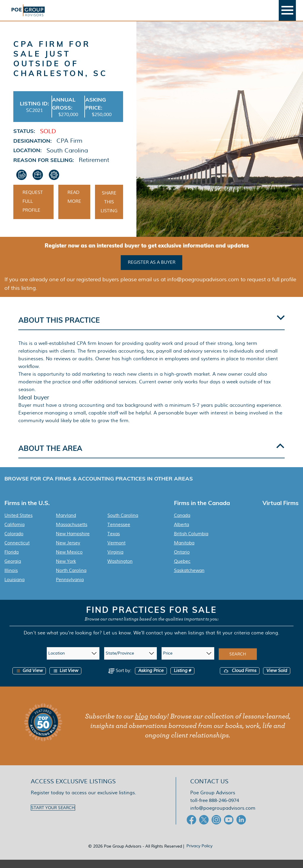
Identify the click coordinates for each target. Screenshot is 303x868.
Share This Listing (109, 211)
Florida (12, 560)
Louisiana (14, 588)
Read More (74, 206)
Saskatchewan (189, 579)
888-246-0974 (224, 809)
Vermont (116, 551)
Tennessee (119, 533)
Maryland (66, 524)
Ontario (182, 560)
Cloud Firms (240, 679)
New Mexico (69, 560)
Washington (120, 570)
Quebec (182, 570)
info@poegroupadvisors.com (223, 816)
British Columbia (191, 542)
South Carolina (123, 524)
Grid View (29, 679)
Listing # (182, 679)
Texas (114, 542)
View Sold (277, 679)
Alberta (182, 533)
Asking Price (151, 679)
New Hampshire (73, 542)
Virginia (115, 560)
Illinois (11, 579)
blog (142, 725)
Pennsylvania (70, 588)
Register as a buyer (152, 271)
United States (18, 524)
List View (65, 679)
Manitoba (184, 551)
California (14, 533)
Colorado (14, 542)
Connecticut (17, 551)
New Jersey (68, 551)
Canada (182, 524)
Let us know (117, 641)
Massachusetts (72, 533)
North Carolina (71, 579)
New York (66, 570)
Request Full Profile (33, 210)
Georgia (13, 570)
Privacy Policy (199, 854)
